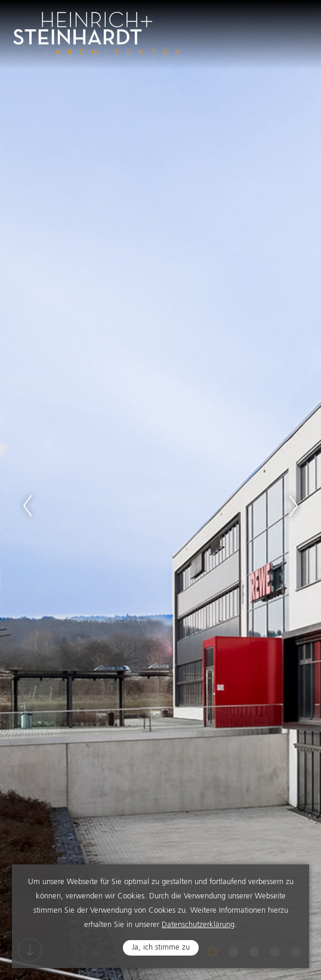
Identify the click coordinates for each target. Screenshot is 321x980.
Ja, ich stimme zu (161, 949)
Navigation (294, 25)
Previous (27, 506)
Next (294, 506)
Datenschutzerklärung (198, 926)
